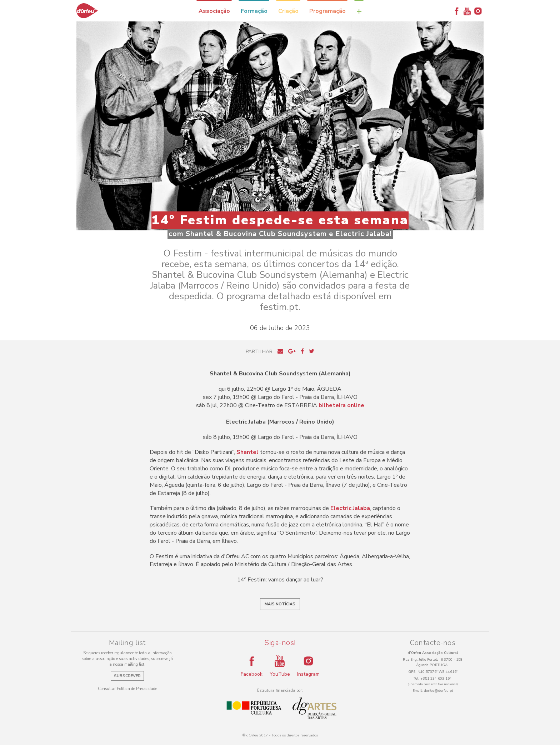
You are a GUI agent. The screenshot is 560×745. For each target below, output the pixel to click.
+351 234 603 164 (436, 679)
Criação (288, 11)
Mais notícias (280, 604)
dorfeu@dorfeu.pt (439, 691)
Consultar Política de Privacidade (127, 689)
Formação (254, 11)
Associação (214, 11)
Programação (327, 11)
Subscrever (127, 676)
